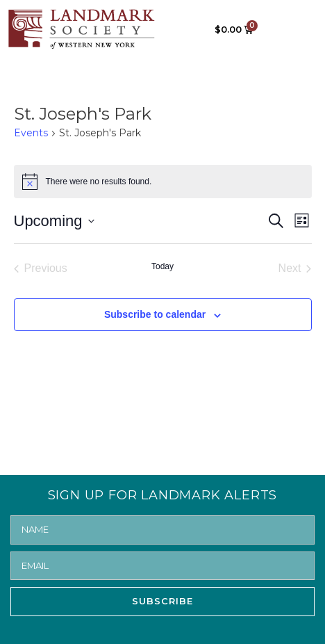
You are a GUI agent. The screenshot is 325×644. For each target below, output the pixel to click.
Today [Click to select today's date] (162, 266)
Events (31, 133)
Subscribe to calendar (155, 314)
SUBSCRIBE (162, 601)
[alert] (163, 182)
